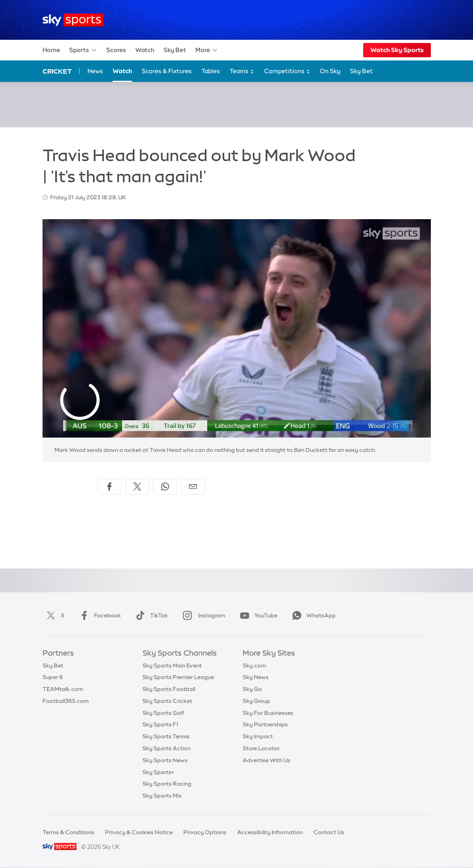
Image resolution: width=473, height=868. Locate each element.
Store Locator (261, 748)
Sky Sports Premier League (178, 677)
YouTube (257, 615)
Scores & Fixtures (167, 71)
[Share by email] (193, 487)
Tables (211, 71)
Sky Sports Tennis (166, 736)
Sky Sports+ (158, 772)
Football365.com (66, 701)
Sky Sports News (165, 760)
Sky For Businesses (268, 713)
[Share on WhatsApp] (165, 487)
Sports (83, 50)
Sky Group (256, 701)
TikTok (150, 615)
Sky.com (254, 666)
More (207, 50)
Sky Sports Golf (163, 713)
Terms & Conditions (68, 832)
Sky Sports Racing (167, 784)
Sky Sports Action (166, 748)
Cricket (57, 71)
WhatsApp (312, 615)
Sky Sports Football (169, 689)
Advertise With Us (267, 760)
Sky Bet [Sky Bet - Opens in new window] (361, 71)
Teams (242, 71)
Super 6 (53, 677)
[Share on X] (137, 487)
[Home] (73, 20)
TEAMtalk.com (63, 689)
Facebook (99, 615)
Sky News (256, 677)
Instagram (202, 615)
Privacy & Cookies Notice (139, 832)
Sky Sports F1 (160, 724)
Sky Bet (175, 50)
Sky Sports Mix (162, 796)
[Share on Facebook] (109, 487)
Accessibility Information (270, 832)
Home (51, 50)
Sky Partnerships (265, 724)
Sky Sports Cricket (167, 701)
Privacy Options (205, 832)
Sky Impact (258, 736)
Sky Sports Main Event (172, 666)
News (95, 71)
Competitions (287, 71)
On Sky (330, 71)
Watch (145, 50)
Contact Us (329, 832)
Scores (116, 50)
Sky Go (252, 689)
